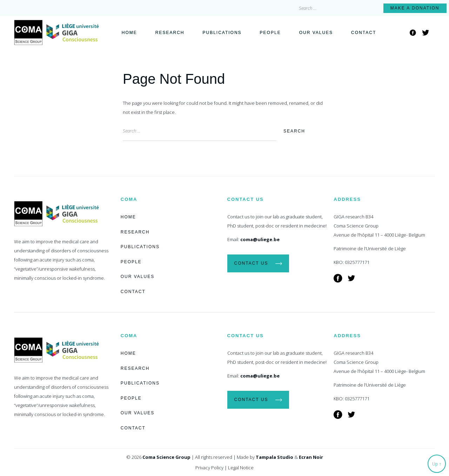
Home (129, 33)
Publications (222, 33)
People (270, 33)
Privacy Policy (209, 468)
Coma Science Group (166, 457)
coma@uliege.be (260, 239)
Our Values (316, 33)
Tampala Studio (274, 457)
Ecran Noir (311, 457)
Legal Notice (241, 468)
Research (170, 33)
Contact (364, 33)
